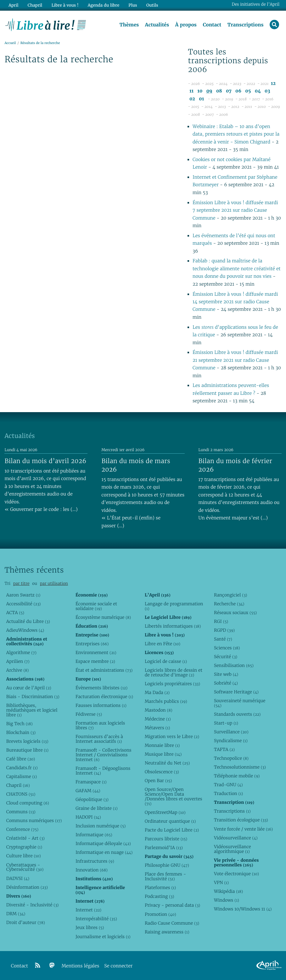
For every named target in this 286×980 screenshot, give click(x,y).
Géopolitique (92, 799)
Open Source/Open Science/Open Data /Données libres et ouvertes (174, 796)
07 (229, 91)
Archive (18, 670)
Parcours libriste (166, 839)
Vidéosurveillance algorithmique (233, 849)
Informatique (94, 835)
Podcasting (159, 896)
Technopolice (231, 758)
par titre (21, 583)
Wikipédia (228, 891)
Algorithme (21, 652)
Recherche (229, 604)
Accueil (10, 43)
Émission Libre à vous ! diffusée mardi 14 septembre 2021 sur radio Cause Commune (235, 302)
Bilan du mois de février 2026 (236, 465)
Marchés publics (166, 701)
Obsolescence (162, 772)
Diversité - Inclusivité (33, 905)
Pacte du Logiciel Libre (172, 830)
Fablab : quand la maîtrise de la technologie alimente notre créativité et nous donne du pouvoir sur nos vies (237, 269)
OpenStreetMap (165, 812)
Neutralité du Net (167, 763)
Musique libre (163, 754)
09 (209, 91)
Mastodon (159, 710)
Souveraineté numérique (240, 703)
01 (201, 99)
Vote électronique (236, 874)
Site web (226, 674)
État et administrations (104, 670)
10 (200, 91)
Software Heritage (236, 692)
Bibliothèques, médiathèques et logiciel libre (32, 710)
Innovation (92, 870)
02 (192, 99)
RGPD (224, 630)
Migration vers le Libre (172, 736)
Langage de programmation (174, 606)
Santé (223, 639)
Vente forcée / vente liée (243, 829)
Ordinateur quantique (170, 821)
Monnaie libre (162, 745)
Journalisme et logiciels (103, 937)
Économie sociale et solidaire (96, 606)
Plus (133, 5)
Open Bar (158, 781)
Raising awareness (167, 932)
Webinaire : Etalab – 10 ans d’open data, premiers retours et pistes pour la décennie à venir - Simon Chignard (236, 134)
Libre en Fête (163, 644)
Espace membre (95, 661)
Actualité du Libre (28, 621)
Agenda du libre (104, 5)
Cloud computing (28, 803)
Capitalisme (22, 776)
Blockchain (21, 732)
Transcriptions (246, 25)
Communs (21, 812)
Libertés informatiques (173, 626)
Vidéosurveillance (236, 838)
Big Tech (20, 724)
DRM (16, 914)
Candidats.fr (22, 768)
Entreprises (92, 644)
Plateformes (160, 888)
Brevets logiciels (27, 741)
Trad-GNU (228, 785)
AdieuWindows (25, 630)
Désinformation (27, 887)
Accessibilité (24, 604)
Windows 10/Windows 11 (243, 909)
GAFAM (88, 791)
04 (258, 91)
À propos (186, 25)
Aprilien (18, 661)
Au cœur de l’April (29, 688)
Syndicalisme (231, 741)
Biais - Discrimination (33, 697)
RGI (221, 621)
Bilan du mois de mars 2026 (136, 465)
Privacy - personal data (172, 905)
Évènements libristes (101, 688)
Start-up (226, 723)
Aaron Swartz (23, 595)
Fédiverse (89, 714)
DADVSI (18, 878)
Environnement (96, 652)
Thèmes (129, 25)
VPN (221, 882)
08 (219, 91)
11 (191, 91)
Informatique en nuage (104, 852)
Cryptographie (24, 847)
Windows (227, 900)
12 (273, 84)
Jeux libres (90, 927)
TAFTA (224, 749)
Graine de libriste (97, 808)
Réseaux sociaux (235, 613)
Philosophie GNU (167, 865)
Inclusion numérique (101, 826)
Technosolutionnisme (240, 767)
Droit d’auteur (26, 922)
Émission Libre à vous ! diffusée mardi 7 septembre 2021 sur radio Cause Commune (235, 210)
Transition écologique (241, 820)
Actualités (157, 25)
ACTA (15, 613)
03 (267, 91)
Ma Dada (157, 692)
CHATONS (21, 794)
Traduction (228, 793)
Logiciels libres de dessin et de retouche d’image (174, 672)
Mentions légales (81, 966)
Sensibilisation (234, 665)
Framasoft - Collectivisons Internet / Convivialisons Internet (104, 755)
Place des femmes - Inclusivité (165, 876)
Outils (152, 5)
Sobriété (226, 683)
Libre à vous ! (65, 5)
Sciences (227, 648)
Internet (88, 910)
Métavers (157, 728)
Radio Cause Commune (172, 923)
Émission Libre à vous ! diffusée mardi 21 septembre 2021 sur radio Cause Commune (235, 360)
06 (238, 91)
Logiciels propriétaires (172, 684)
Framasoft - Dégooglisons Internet (103, 771)
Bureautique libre (27, 750)
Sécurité (226, 657)
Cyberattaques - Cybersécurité (25, 867)
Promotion (160, 914)
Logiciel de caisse (166, 661)
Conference (22, 829)
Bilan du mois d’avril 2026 (45, 461)
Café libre (21, 759)
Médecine (158, 719)
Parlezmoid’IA (164, 848)
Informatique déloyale (103, 843)
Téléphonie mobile (237, 776)
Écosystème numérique (103, 617)
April (13, 5)
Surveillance (231, 732)
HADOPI (88, 817)
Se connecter (118, 966)
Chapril (18, 785)
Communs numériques (34, 820)
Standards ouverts (237, 714)
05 (248, 91)
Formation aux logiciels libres (100, 725)
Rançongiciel (231, 595)
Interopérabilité (96, 919)
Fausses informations (101, 705)
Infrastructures (95, 861)
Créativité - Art (25, 838)
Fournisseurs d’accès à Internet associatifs (99, 739)
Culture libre (24, 856)
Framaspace (91, 782)
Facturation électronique (104, 697)
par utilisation (54, 583)
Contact (212, 25)
